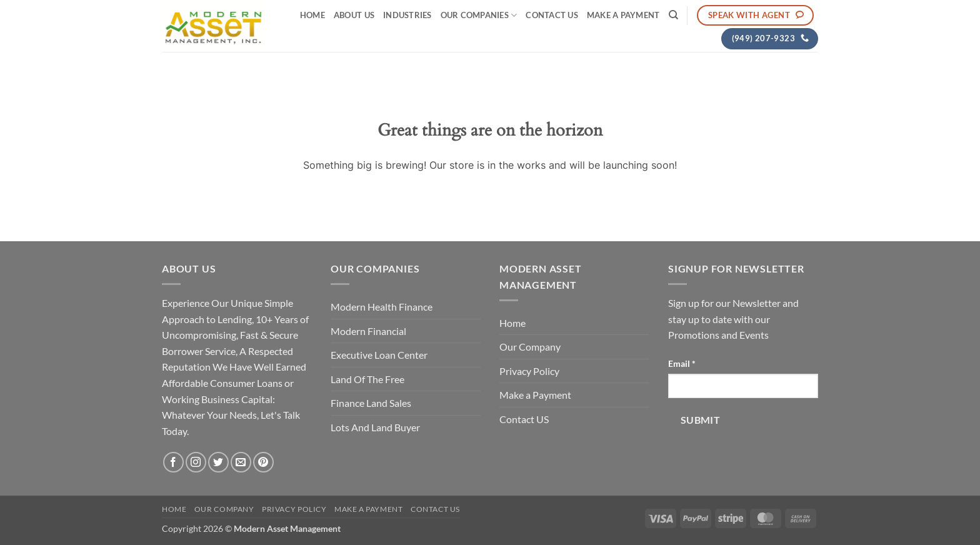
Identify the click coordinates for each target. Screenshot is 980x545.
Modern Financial (368, 331)
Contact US (552, 15)
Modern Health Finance (382, 307)
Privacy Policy (529, 371)
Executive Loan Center (379, 355)
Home (312, 15)
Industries (407, 15)
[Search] (673, 15)
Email (682, 363)
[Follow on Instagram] (196, 462)
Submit (701, 420)
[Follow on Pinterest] (263, 462)
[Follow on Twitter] (218, 462)
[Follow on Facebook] (173, 462)
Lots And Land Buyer (375, 427)
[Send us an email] (241, 462)
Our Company (530, 347)
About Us (354, 15)
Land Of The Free (367, 379)
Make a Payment (623, 15)
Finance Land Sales (371, 403)
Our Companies (479, 15)
